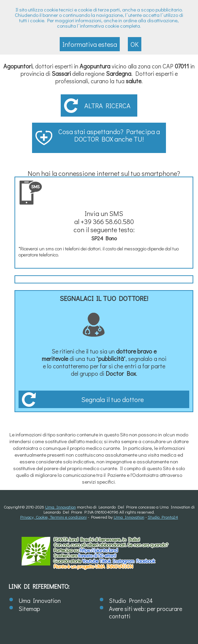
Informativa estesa (90, 44)
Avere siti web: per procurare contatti (146, 612)
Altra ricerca (107, 105)
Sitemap (29, 609)
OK (135, 44)
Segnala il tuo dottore (112, 399)
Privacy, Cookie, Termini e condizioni (53, 517)
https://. (99, 550)
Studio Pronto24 (163, 517)
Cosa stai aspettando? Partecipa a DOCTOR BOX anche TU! (109, 135)
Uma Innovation (61, 507)
